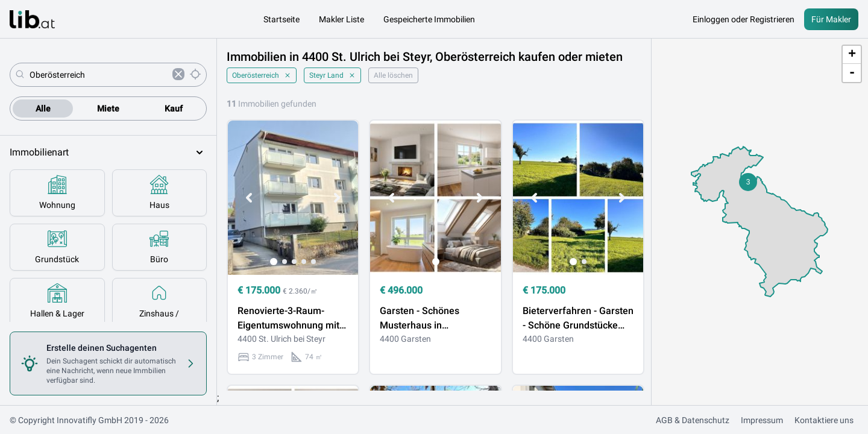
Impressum (762, 420)
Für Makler (831, 19)
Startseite (281, 19)
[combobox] (99, 75)
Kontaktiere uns (824, 420)
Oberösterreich (262, 75)
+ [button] (852, 55)
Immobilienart (108, 153)
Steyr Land (332, 75)
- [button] (852, 73)
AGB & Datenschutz (693, 420)
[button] (748, 182)
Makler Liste (341, 19)
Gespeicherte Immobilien (429, 19)
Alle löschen (393, 75)
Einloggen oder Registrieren (744, 19)
